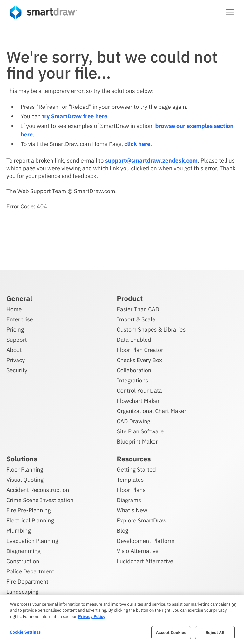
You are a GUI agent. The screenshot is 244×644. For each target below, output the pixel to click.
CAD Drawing (134, 420)
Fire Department (27, 581)
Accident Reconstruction (38, 489)
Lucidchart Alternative (145, 560)
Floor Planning (25, 469)
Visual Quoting (25, 479)
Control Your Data (139, 390)
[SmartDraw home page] (43, 13)
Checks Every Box (140, 359)
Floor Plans (131, 489)
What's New (132, 509)
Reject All (215, 632)
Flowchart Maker (138, 400)
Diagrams (129, 499)
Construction (23, 560)
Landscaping (22, 591)
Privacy (16, 359)
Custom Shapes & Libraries (151, 329)
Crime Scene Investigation (40, 499)
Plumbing (18, 530)
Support (17, 339)
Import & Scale (136, 318)
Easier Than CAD (138, 308)
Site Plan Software (140, 430)
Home (14, 308)
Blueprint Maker (137, 441)
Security (17, 369)
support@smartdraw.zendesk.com (151, 161)
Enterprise (20, 318)
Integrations (133, 379)
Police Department (30, 570)
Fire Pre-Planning (29, 509)
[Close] (234, 605)
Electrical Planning (30, 519)
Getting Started (136, 469)
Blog (123, 530)
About (14, 349)
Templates (130, 479)
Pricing (15, 329)
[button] (230, 12)
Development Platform (146, 540)
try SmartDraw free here (75, 116)
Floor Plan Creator (140, 349)
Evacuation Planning (32, 540)
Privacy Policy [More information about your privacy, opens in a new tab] (92, 616)
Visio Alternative (138, 550)
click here (137, 144)
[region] (122, 619)
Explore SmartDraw (142, 519)
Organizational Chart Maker (152, 410)
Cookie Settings (25, 632)
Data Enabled (134, 339)
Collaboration (134, 369)
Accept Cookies (171, 632)
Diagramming (24, 550)
